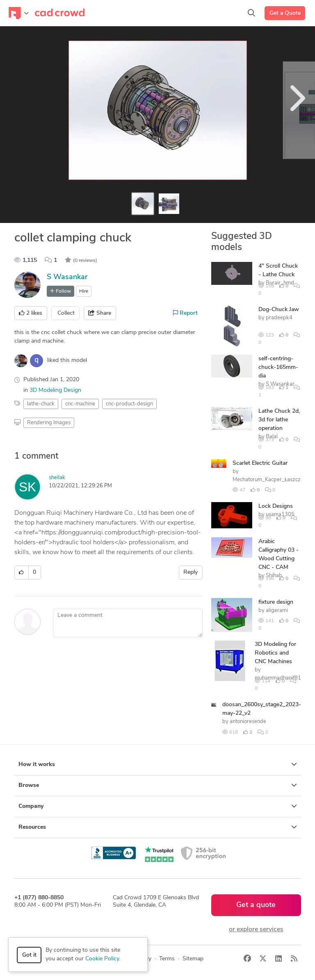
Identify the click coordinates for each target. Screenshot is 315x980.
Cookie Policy (102, 959)
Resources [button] (158, 827)
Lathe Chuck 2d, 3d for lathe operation (279, 420)
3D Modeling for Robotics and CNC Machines (275, 653)
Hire (84, 291)
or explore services (256, 930)
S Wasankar (67, 277)
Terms (167, 959)
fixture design (276, 602)
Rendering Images (49, 423)
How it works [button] (158, 764)
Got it (29, 955)
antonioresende (248, 722)
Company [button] (158, 806)
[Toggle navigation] (19, 13)
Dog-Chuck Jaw (279, 310)
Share (100, 313)
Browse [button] (158, 785)
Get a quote (256, 905)
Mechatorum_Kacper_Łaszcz (267, 480)
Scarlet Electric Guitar (260, 463)
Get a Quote (285, 13)
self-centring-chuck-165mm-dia (278, 367)
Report (185, 313)
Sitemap (193, 959)
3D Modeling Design (55, 390)
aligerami (277, 611)
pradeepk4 (279, 318)
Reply (191, 572)
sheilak (57, 478)
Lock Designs (276, 506)
